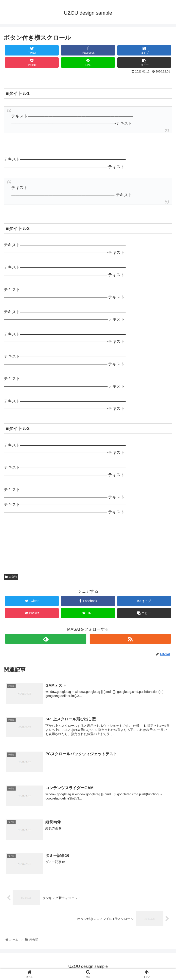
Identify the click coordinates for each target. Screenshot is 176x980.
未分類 (11, 577)
